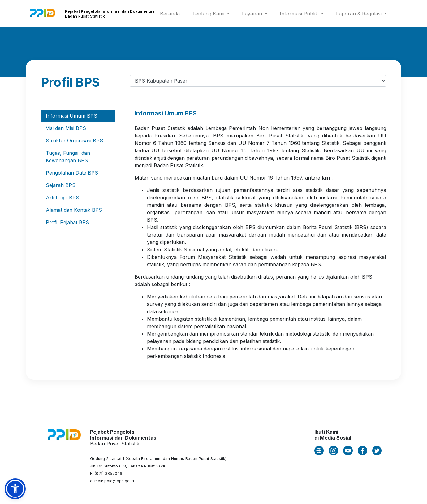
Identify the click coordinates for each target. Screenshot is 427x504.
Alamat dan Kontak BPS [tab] (74, 210)
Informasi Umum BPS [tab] (71, 116)
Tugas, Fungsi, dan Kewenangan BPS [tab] (68, 157)
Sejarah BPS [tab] (61, 185)
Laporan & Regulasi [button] (360, 14)
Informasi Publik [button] (300, 14)
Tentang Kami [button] (209, 14)
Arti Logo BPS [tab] (63, 198)
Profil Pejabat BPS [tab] (67, 222)
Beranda (171, 13)
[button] (15, 489)
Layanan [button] (253, 14)
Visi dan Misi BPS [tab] (66, 128)
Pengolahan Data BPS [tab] (72, 173)
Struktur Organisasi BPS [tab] (74, 141)
